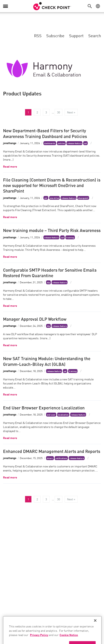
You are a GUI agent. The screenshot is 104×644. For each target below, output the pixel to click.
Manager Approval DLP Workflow (35, 319)
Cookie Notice (69, 641)
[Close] (95, 627)
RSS (38, 35)
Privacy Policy (39, 641)
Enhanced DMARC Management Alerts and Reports (52, 451)
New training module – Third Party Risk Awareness (52, 230)
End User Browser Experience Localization (44, 407)
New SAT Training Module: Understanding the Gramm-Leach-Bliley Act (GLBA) (47, 361)
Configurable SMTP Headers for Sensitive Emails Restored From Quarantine (50, 272)
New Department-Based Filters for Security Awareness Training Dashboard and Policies (45, 133)
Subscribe (55, 35)
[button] (91, 6)
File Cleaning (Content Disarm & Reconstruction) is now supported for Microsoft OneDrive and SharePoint (52, 185)
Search (95, 35)
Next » (71, 112)
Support (76, 35)
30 (59, 112)
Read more (10, 166)
